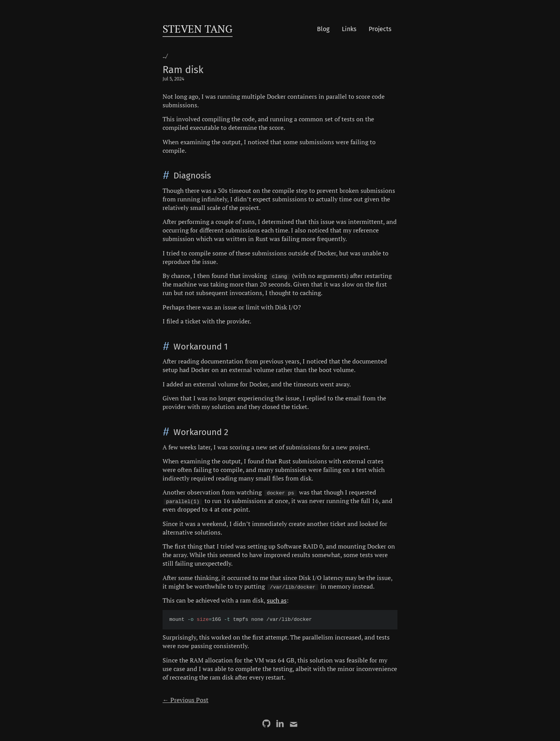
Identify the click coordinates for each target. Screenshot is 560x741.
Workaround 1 (201, 347)
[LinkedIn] (280, 724)
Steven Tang (198, 29)
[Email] (294, 724)
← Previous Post (185, 700)
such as (277, 600)
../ (165, 56)
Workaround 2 (201, 432)
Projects (380, 29)
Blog (323, 29)
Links (349, 29)
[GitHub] (266, 724)
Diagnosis (192, 176)
